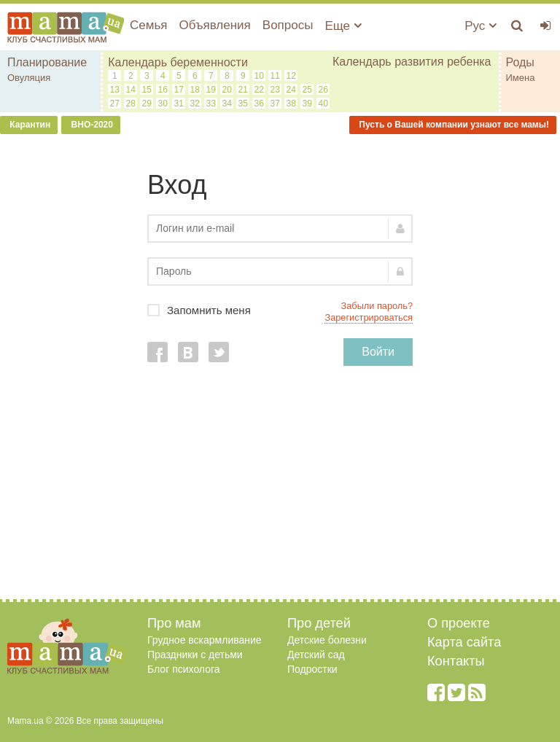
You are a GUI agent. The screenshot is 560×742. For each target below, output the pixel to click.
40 (323, 104)
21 (243, 90)
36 (259, 104)
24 (291, 90)
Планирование (47, 62)
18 (195, 90)
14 (131, 90)
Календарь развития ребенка (412, 62)
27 (115, 104)
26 (323, 90)
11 (275, 76)
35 (243, 104)
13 (115, 90)
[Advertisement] (280, 490)
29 (147, 104)
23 (275, 90)
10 (259, 76)
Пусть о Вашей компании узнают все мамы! (453, 125)
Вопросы (288, 25)
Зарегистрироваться (369, 317)
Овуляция (29, 78)
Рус (481, 26)
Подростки (312, 669)
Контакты (456, 661)
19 (211, 90)
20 (227, 90)
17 (179, 90)
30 (163, 104)
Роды (520, 62)
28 (131, 104)
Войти (378, 352)
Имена (521, 78)
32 (195, 104)
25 (307, 90)
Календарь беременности (178, 62)
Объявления (214, 25)
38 (291, 104)
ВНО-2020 (91, 125)
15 (147, 90)
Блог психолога (184, 669)
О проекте (459, 623)
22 (259, 90)
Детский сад (316, 655)
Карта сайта (464, 642)
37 (275, 104)
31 (179, 104)
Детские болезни (327, 640)
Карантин (29, 125)
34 (227, 104)
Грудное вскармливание (205, 640)
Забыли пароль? (377, 306)
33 (211, 104)
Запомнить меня (280, 310)
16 (163, 90)
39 (307, 104)
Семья (148, 25)
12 (291, 76)
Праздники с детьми (195, 655)
